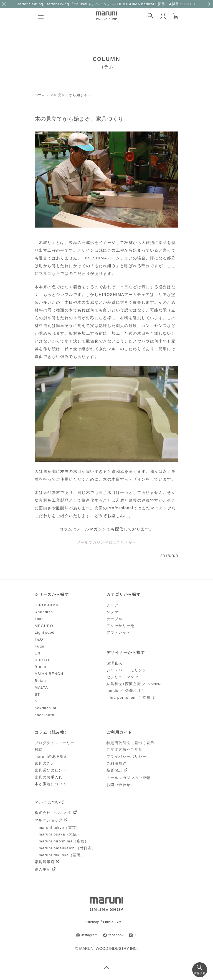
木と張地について (51, 784)
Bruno (40, 667)
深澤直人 (115, 663)
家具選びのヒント (51, 770)
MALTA (41, 687)
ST (37, 694)
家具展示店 (45, 862)
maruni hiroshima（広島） (64, 841)
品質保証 (115, 770)
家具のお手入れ (49, 777)
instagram (89, 935)
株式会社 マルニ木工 (53, 812)
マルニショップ (49, 820)
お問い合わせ (118, 784)
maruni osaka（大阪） (60, 834)
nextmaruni (45, 708)
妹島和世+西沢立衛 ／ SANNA (134, 684)
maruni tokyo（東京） (59, 827)
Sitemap (92, 922)
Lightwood (45, 632)
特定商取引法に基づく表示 (130, 743)
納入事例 (43, 869)
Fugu (40, 646)
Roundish (44, 612)
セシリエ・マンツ (122, 677)
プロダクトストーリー (55, 743)
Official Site (113, 922)
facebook (116, 935)
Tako (39, 619)
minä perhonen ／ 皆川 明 (131, 697)
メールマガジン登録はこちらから (107, 542)
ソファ (112, 612)
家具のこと (45, 763)
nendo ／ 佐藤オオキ (126, 691)
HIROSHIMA (47, 605)
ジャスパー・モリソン (126, 670)
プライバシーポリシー (126, 756)
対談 (39, 750)
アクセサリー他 (121, 626)
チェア (112, 605)
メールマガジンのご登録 (128, 777)
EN (38, 653)
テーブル (115, 619)
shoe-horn (45, 715)
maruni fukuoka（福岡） (62, 855)
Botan (40, 680)
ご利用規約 (116, 763)
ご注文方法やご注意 (125, 750)
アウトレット (118, 632)
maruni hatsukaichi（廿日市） (67, 848)
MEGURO (44, 626)
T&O (39, 639)
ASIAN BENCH (49, 673)
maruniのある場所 (51, 756)
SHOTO (42, 660)
